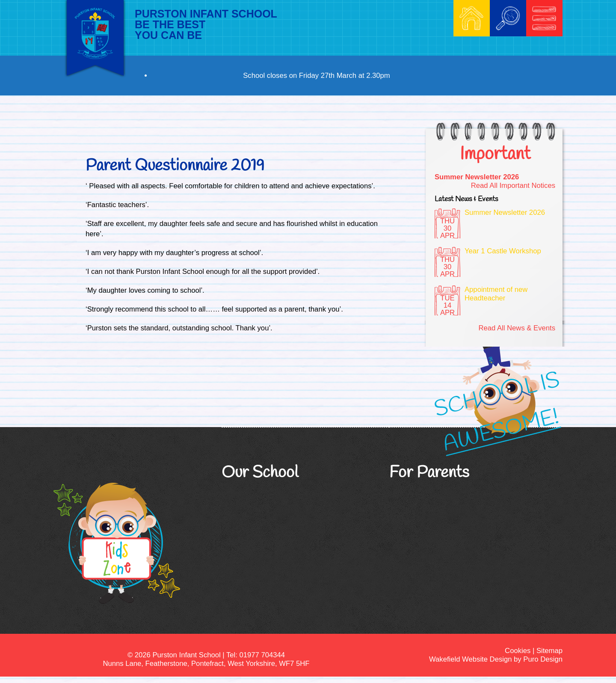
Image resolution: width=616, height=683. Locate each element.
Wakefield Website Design (470, 659)
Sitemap (549, 651)
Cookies (518, 651)
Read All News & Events (517, 328)
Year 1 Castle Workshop (503, 251)
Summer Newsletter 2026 (477, 177)
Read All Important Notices (513, 186)
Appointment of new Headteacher (496, 294)
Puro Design (543, 659)
